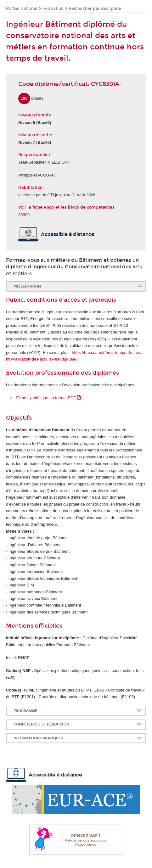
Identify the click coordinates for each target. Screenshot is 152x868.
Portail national (22, 8)
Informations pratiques (38, 738)
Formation (53, 8)
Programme (25, 711)
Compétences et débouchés (41, 724)
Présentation (27, 286)
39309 (24, 215)
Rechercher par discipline (95, 8)
